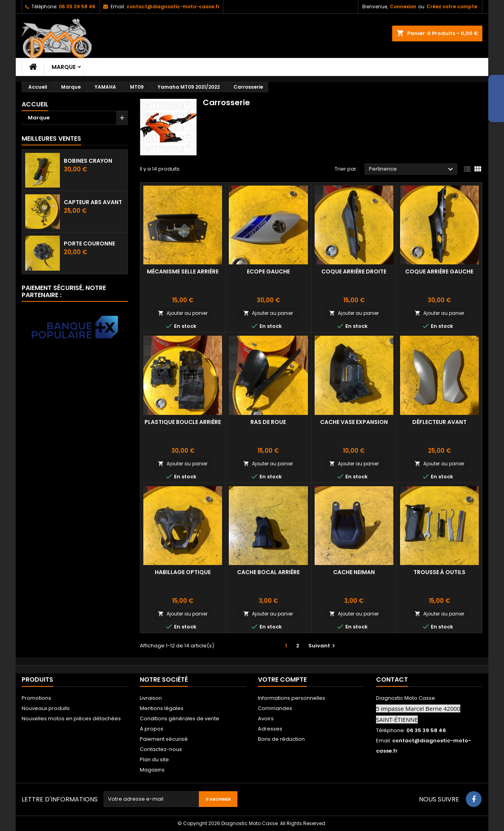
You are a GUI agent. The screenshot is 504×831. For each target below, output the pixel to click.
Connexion (403, 7)
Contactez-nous (161, 749)
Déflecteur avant (439, 422)
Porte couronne (89, 244)
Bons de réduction (281, 739)
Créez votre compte (452, 7)
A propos (152, 729)
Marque (64, 67)
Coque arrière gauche (439, 271)
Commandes (275, 708)
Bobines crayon (88, 161)
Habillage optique (183, 572)
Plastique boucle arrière (183, 422)
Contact (392, 679)
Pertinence (412, 169)
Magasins (152, 770)
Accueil (35, 104)
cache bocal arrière (268, 572)
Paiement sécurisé (164, 739)
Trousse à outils (439, 572)
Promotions (36, 698)
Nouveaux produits (46, 708)
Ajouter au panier (183, 313)
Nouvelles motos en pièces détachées (71, 719)
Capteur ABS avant (93, 202)
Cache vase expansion (354, 422)
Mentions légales (162, 708)
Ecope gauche (268, 271)
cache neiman (354, 572)
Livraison (151, 698)
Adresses (270, 729)
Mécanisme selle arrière (183, 271)
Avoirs (266, 719)
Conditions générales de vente (180, 719)
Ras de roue (268, 422)
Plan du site (154, 759)
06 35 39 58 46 (77, 7)
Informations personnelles (292, 698)
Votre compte (282, 679)
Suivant (323, 646)
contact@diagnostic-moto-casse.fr (173, 7)
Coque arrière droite (354, 271)
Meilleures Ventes (51, 138)
